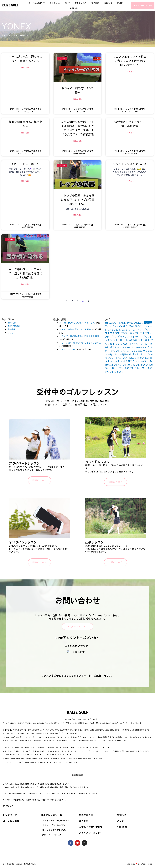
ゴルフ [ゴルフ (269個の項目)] (147, 330)
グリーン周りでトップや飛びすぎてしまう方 (80, 343)
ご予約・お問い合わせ (91, 827)
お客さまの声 (81, 3)
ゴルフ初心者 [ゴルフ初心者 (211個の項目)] (130, 341)
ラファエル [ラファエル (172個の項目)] (137, 351)
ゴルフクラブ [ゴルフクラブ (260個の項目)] (112, 334)
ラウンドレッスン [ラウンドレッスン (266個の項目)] (120, 351)
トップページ (7, 35)
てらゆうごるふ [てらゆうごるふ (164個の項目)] (127, 327)
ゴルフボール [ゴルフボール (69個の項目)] (136, 337)
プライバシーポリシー (91, 833)
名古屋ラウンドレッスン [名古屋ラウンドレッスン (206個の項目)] (136, 362)
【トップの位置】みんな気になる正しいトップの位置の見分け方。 (78, 200)
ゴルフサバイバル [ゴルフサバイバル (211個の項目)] (130, 334)
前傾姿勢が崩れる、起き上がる (25, 124)
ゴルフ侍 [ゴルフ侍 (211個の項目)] (118, 341)
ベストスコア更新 (68, 350)
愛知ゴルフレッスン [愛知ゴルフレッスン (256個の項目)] (136, 369)
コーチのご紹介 (36, 3)
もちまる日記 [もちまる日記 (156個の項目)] (111, 330)
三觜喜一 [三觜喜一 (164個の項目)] (124, 355)
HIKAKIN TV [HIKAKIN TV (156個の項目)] (123, 323)
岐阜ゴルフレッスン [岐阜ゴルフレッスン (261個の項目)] (137, 365)
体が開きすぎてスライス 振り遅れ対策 (131, 124)
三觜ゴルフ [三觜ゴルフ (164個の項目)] (113, 355)
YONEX (17, 35)
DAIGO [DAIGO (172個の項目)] (112, 323)
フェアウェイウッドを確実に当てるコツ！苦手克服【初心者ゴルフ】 (130, 61)
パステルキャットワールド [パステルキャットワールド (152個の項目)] (136, 344)
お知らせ (108, 3)
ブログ (120, 3)
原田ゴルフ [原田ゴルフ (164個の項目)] (131, 358)
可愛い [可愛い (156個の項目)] (141, 358)
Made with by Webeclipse (139, 864)
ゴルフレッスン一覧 (60, 3)
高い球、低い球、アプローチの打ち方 (77, 323)
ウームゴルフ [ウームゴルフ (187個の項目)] (135, 330)
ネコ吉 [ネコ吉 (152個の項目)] (119, 344)
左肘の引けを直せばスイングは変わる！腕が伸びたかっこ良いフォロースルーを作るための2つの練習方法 (78, 128)
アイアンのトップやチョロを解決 (75, 330)
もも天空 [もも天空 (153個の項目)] (123, 330)
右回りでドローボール (25, 164)
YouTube (12, 323)
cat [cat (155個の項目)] (106, 323)
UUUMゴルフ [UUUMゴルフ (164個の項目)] (137, 323)
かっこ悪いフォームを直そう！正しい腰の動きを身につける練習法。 (25, 274)
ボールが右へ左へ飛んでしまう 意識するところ (25, 59)
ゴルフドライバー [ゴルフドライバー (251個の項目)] (120, 337)
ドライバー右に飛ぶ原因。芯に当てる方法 (79, 337)
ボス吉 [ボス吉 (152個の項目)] (113, 348)
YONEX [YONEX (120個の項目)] (148, 323)
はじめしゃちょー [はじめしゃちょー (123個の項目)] (143, 327)
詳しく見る (25, 67)
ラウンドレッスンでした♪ (130, 164)
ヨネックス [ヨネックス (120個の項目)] (141, 348)
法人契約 (95, 3)
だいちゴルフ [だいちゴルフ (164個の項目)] (111, 327)
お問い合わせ (76, 8)
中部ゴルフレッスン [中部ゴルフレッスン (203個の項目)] (140, 355)
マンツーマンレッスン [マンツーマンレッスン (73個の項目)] (126, 348)
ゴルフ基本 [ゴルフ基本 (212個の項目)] (144, 341)
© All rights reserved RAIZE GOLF (20, 864)
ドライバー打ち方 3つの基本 (77, 90)
